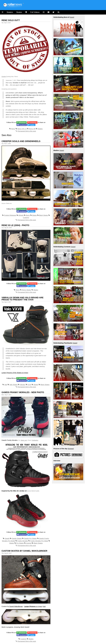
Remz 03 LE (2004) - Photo (15, 225)
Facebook (23, 125)
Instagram (33, 122)
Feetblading (35, 440)
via (44, 606)
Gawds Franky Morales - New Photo (23, 392)
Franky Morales (23, 541)
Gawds (7, 538)
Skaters (10, 12)
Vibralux (23, 385)
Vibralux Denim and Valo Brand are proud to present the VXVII (23, 299)
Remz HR (32, 129)
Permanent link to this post (27, 131)
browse (71, 449)
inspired (29, 543)
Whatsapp (22, 122)
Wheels (21, 215)
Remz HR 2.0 (22, 129)
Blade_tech (24, 440)
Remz (13, 129)
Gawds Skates (17, 538)
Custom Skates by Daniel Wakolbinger (24, 551)
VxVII (30, 385)
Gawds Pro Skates (30, 538)
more (72, 17)
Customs (26, 218)
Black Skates (44, 215)
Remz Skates (27, 290)
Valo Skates (14, 385)
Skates (19, 12)
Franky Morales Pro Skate (39, 541)
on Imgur (33, 606)
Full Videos (35, 12)
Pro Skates (20, 543)
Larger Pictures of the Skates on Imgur (15, 373)
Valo (6, 385)
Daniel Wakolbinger (16, 606)
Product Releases (10, 215)
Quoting (4, 77)
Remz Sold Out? (11, 20)
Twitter (32, 125)
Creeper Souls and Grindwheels (21, 141)
